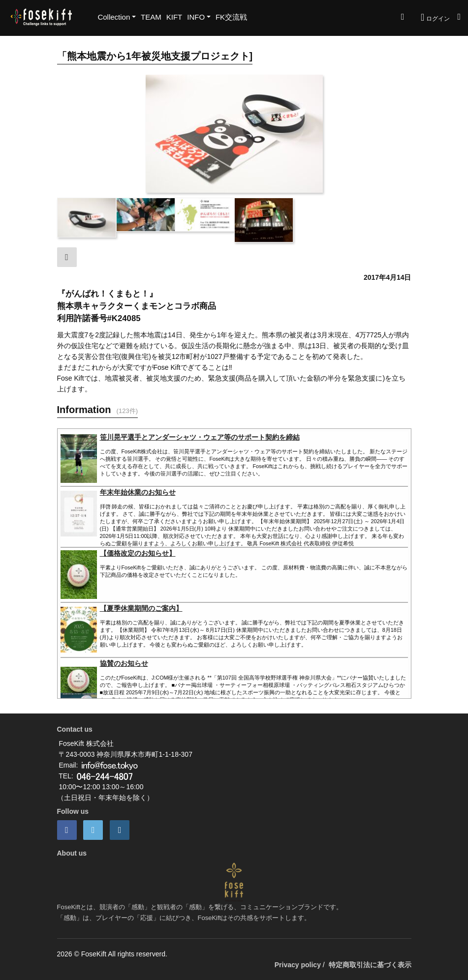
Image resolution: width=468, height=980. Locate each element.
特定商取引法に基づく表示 (370, 965)
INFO (196, 17)
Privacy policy (298, 965)
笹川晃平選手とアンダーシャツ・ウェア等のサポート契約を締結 (200, 437)
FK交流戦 (231, 17)
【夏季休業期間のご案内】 (141, 608)
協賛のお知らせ (124, 663)
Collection (114, 17)
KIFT (174, 17)
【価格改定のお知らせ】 (138, 553)
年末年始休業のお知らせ (138, 492)
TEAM (151, 17)
